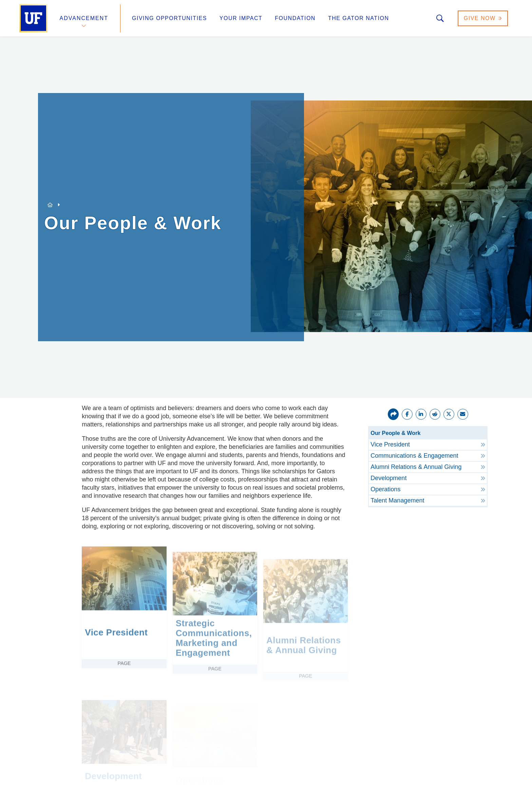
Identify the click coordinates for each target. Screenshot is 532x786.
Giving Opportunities (169, 18)
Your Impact (241, 18)
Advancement (84, 18)
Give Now (483, 18)
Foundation (295, 18)
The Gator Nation (359, 18)
